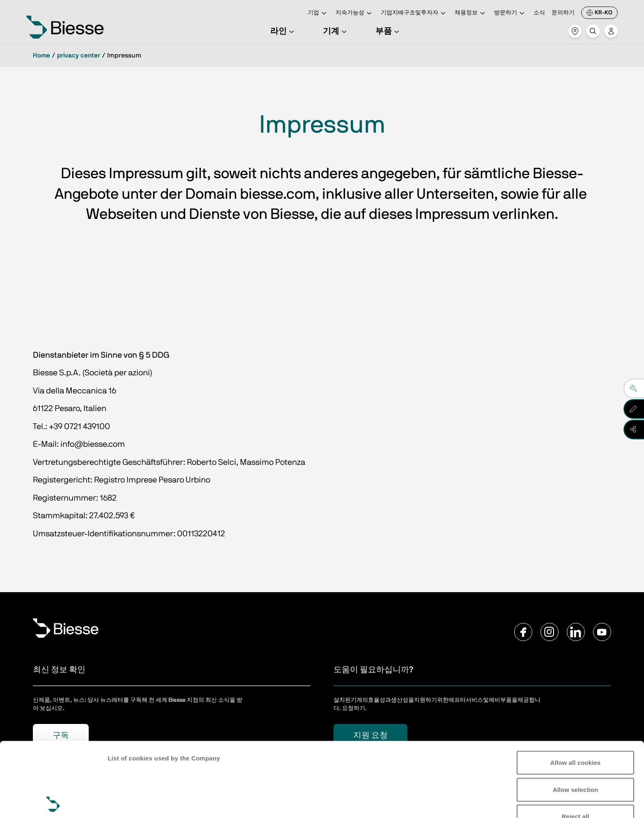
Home (41, 55)
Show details (127, 802)
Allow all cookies (576, 688)
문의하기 (563, 13)
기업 (318, 13)
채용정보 (471, 13)
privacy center (79, 55)
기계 (336, 31)
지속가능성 (355, 13)
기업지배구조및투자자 (414, 13)
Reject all (576, 742)
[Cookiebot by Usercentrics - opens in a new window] (53, 802)
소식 (539, 13)
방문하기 (511, 13)
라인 (283, 31)
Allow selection (576, 715)
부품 (389, 31)
